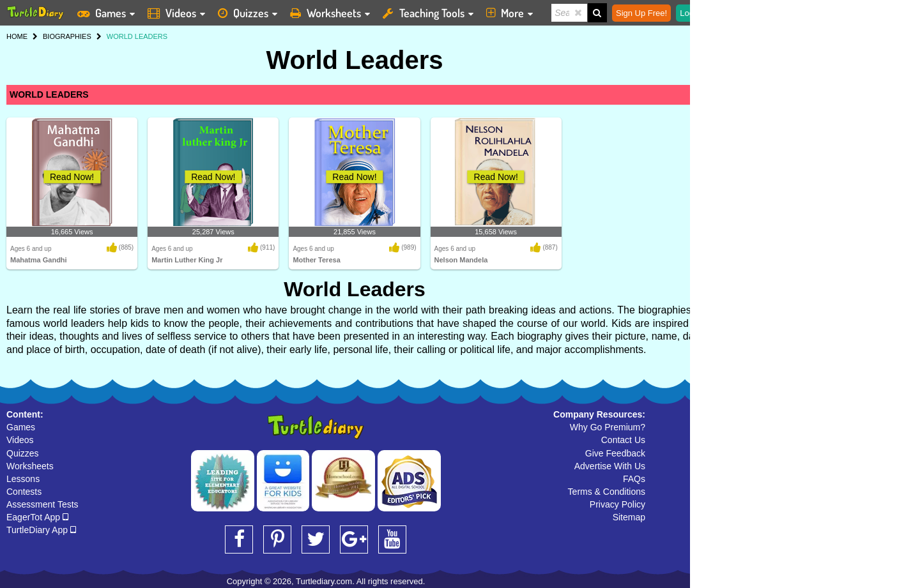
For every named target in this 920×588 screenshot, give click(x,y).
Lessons (23, 479)
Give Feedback (615, 453)
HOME (17, 36)
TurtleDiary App (41, 530)
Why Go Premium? (608, 427)
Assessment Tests (42, 504)
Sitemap (629, 517)
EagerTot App (37, 517)
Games (21, 427)
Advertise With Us (610, 466)
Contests (24, 492)
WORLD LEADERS (49, 94)
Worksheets (30, 466)
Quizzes (23, 453)
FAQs (634, 479)
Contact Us (623, 440)
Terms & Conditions (607, 492)
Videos (20, 440)
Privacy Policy (617, 504)
